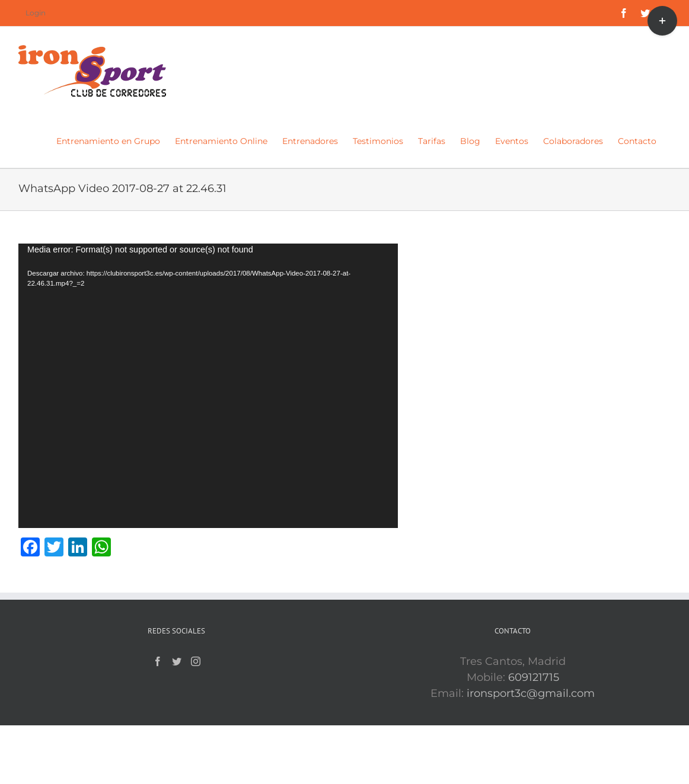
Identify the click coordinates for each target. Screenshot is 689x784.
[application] (208, 386)
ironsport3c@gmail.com (531, 693)
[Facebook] (158, 661)
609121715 (534, 677)
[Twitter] (177, 661)
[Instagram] (196, 661)
